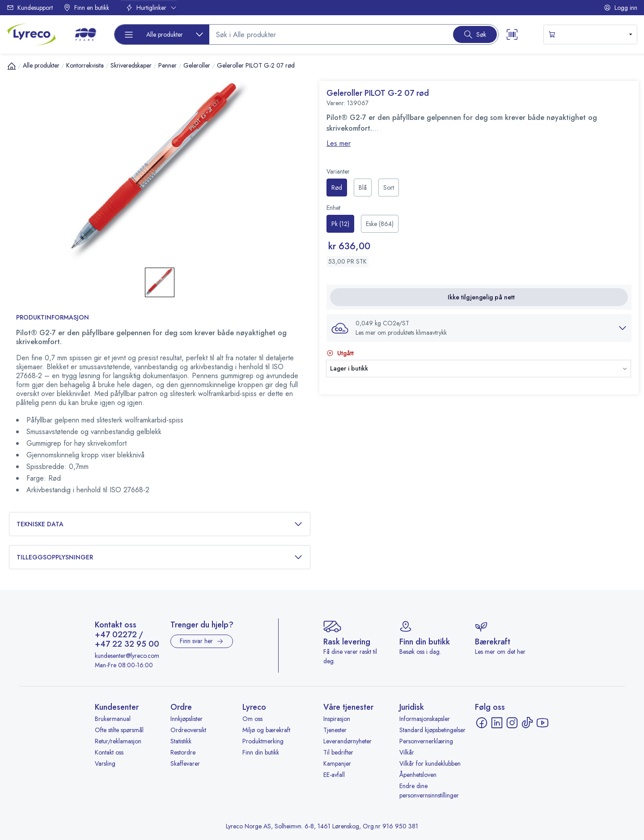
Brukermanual (113, 719)
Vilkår (407, 752)
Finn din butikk (261, 752)
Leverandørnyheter (347, 741)
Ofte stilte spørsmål (119, 730)
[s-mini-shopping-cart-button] (590, 34)
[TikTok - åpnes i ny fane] (527, 723)
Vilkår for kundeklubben (430, 763)
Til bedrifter (338, 752)
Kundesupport (30, 8)
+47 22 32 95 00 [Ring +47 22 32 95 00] (127, 644)
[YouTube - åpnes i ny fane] (542, 723)
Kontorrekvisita (85, 65)
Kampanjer (337, 763)
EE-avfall (334, 775)
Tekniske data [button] (160, 524)
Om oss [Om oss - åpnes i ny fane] (252, 719)
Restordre (183, 752)
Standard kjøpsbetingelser (432, 730)
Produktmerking (263, 741)
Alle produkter (41, 65)
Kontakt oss (109, 752)
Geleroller (197, 65)
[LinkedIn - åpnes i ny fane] (497, 723)
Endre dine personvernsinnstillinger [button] (429, 791)
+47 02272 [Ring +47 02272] (116, 635)
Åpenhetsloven (418, 775)
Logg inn (621, 8)
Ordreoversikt (188, 730)
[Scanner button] (512, 34)
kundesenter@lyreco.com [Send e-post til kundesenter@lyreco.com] (127, 656)
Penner (167, 65)
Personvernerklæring (426, 741)
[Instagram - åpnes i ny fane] (512, 723)
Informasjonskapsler (425, 719)
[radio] (337, 188)
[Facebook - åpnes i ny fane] (482, 723)
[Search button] (475, 34)
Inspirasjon (337, 719)
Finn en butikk (86, 8)
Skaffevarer (185, 763)
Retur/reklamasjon (118, 741)
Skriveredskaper (131, 65)
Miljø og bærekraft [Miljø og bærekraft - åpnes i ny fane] (266, 730)
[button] (479, 328)
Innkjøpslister (186, 719)
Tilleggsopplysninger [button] (160, 557)
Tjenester (335, 730)
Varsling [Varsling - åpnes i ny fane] (105, 763)
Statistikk (181, 741)
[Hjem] (12, 66)
